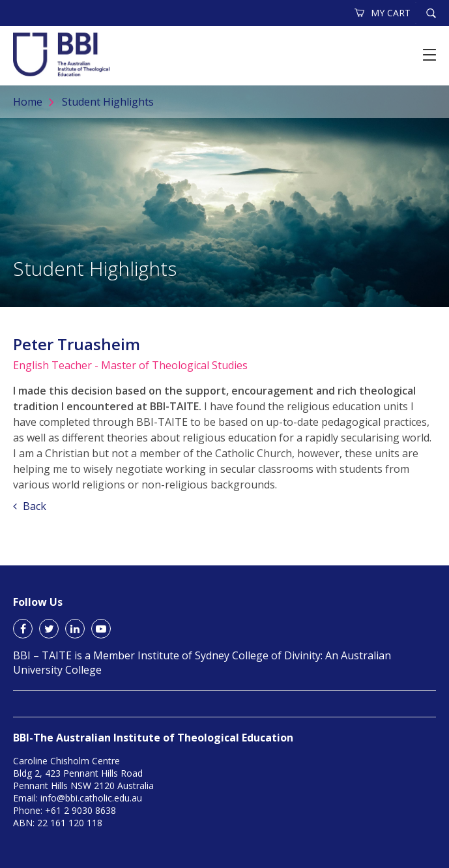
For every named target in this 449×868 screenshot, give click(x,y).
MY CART (383, 13)
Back (30, 506)
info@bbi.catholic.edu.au (91, 798)
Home (28, 102)
